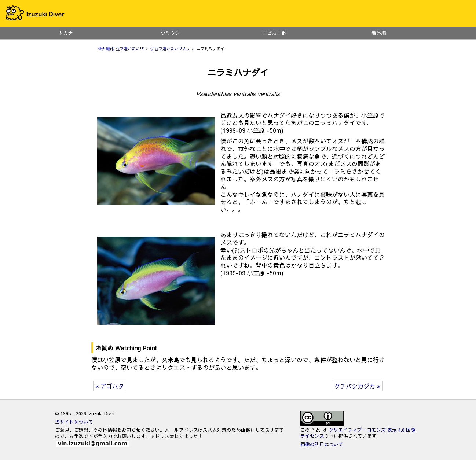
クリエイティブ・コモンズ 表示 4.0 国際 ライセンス (358, 433)
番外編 (379, 33)
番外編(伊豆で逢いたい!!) (121, 49)
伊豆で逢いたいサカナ (171, 49)
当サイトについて (74, 422)
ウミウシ (170, 33)
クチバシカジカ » (357, 386)
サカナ (66, 33)
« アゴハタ (110, 386)
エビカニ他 (274, 33)
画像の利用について (322, 444)
